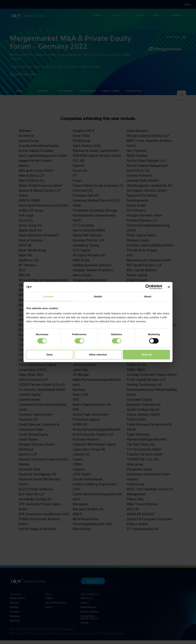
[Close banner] (169, 287)
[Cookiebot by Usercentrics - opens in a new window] (148, 287)
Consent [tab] (48, 296)
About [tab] (148, 296)
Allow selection (98, 355)
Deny (50, 355)
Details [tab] (98, 296)
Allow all (146, 355)
